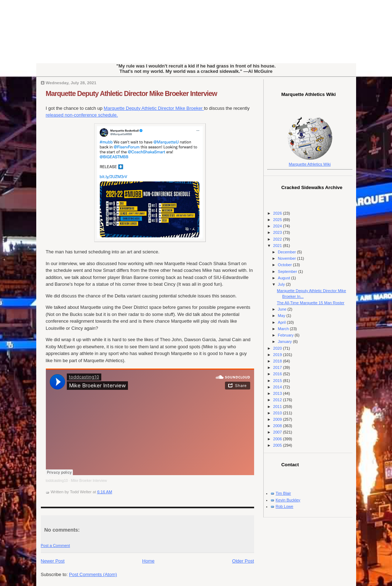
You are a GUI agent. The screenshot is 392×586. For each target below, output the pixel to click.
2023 (278, 232)
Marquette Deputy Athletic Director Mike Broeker (154, 108)
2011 (278, 407)
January (285, 342)
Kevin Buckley (288, 500)
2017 (278, 367)
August (284, 278)
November (288, 258)
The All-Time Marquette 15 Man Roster (311, 303)
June (283, 309)
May (282, 316)
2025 (278, 220)
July (282, 284)
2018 (278, 361)
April (282, 322)
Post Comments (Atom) (93, 574)
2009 (278, 419)
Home (148, 561)
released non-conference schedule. (82, 115)
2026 (278, 213)
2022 (278, 239)
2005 (278, 445)
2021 (278, 246)
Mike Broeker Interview (89, 481)
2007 (278, 432)
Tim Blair (283, 493)
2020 (278, 348)
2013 (278, 393)
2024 (278, 226)
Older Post (243, 561)
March (284, 329)
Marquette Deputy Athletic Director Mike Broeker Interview (131, 93)
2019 (278, 355)
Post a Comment (55, 545)
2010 (278, 413)
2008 (278, 426)
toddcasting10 (57, 481)
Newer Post (53, 561)
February (286, 335)
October (285, 265)
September (288, 272)
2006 (278, 439)
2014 (278, 387)
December (288, 252)
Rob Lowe (285, 506)
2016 (278, 374)
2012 (278, 400)
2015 (278, 381)
